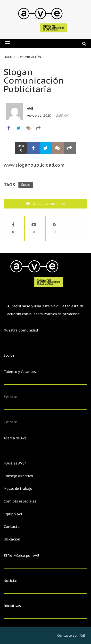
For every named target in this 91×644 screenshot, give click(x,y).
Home (8, 57)
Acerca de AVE (15, 438)
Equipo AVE (13, 514)
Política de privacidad (62, 314)
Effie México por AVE (21, 556)
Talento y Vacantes (20, 372)
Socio (26, 185)
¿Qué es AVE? (15, 463)
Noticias (11, 581)
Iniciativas (13, 606)
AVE (30, 109)
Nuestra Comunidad (21, 330)
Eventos (11, 397)
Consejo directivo (18, 476)
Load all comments (49, 204)
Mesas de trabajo (18, 489)
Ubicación (12, 539)
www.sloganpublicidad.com (34, 165)
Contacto (12, 527)
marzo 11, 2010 (39, 116)
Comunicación (29, 57)
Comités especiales (20, 501)
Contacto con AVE (71, 636)
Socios (9, 355)
